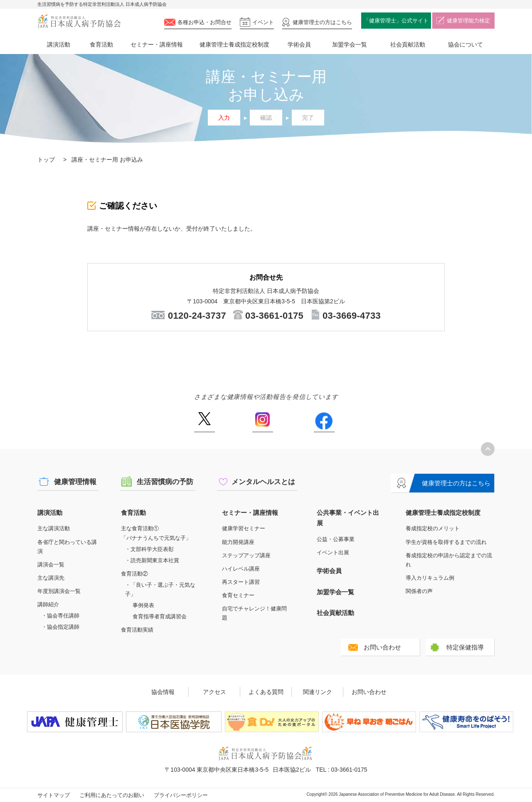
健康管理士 (322, 22)
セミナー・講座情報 (157, 44)
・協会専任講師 (60, 616)
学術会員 (299, 44)
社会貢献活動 (408, 44)
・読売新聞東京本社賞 (152, 560)
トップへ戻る (488, 449)
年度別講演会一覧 (59, 591)
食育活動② (134, 574)
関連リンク (318, 692)
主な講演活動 (54, 528)
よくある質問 (266, 692)
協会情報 (163, 692)
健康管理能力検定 (468, 21)
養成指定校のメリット (433, 528)
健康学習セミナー (244, 528)
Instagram (263, 422)
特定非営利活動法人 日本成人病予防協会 (79, 21)
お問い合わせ (382, 647)
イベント (263, 22)
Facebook (324, 422)
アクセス (214, 692)
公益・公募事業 (336, 539)
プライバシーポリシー (181, 795)
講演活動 (59, 44)
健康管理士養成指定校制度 (234, 44)
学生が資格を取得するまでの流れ (446, 542)
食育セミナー (238, 595)
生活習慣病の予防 (165, 482)
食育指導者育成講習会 (160, 616)
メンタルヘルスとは (263, 482)
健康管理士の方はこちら (456, 483)
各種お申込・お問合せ (204, 22)
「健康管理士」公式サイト (396, 21)
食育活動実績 (137, 630)
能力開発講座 (238, 542)
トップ (46, 160)
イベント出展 (333, 552)
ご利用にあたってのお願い (112, 795)
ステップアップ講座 (246, 555)
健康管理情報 (75, 482)
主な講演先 (51, 578)
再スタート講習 (241, 582)
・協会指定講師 (60, 627)
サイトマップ (54, 795)
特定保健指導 (465, 647)
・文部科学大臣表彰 (149, 549)
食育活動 (101, 44)
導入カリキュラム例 (430, 578)
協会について (465, 44)
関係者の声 (419, 591)
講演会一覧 (51, 565)
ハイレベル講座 (241, 569)
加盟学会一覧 (350, 44)
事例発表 (143, 605)
